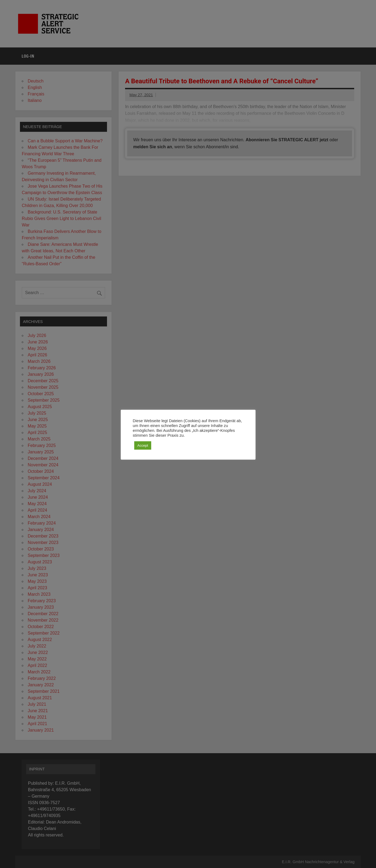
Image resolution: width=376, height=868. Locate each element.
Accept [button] (143, 445)
